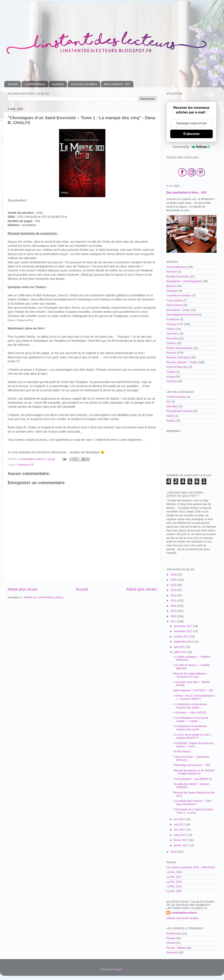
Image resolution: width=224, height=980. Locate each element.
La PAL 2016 (174, 872)
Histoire (171, 329)
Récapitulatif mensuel (179, 411)
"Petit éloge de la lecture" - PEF (192, 765)
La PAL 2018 (174, 882)
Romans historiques (178, 357)
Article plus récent (22, 589)
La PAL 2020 (174, 891)
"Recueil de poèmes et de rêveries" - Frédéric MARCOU (194, 772)
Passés (171, 938)
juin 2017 (180, 819)
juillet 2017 (181, 652)
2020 (174, 606)
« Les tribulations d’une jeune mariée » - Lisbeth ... (191, 720)
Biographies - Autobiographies (184, 281)
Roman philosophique (179, 348)
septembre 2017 (184, 642)
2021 (174, 601)
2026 (174, 575)
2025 (174, 580)
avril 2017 (180, 830)
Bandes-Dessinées (178, 277)
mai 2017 (180, 825)
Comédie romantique (179, 296)
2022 (174, 595)
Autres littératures (177, 267)
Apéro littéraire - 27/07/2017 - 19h (193, 690)
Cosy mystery (175, 300)
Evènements (174, 934)
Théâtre (171, 372)
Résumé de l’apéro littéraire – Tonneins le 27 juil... (191, 675)
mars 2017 (181, 835)
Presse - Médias (176, 948)
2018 (174, 616)
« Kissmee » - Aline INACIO (190, 713)
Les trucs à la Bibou (84, 84)
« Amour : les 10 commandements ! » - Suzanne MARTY (194, 697)
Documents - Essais (178, 310)
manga (171, 377)
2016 (174, 852)
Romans (171, 353)
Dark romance (175, 305)
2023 (174, 590)
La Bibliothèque (35, 84)
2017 (174, 621)
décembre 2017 (184, 626)
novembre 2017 (184, 631)
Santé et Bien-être (177, 367)
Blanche (171, 286)
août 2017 (180, 647)
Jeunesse (172, 334)
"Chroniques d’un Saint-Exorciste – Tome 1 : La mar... (194, 811)
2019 (174, 611)
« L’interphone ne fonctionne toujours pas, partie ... (190, 706)
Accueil (13, 84)
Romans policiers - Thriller (182, 362)
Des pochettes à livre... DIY (186, 192)
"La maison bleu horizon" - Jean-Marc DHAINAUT (192, 803)
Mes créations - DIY (117, 84)
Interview (172, 406)
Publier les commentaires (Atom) (44, 597)
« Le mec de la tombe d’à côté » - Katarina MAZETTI (193, 736)
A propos (58, 84)
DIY (169, 402)
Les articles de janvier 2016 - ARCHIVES (191, 867)
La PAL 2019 (174, 887)
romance (172, 381)
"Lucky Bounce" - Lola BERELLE (193, 779)
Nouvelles (172, 339)
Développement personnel (182, 315)
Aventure (172, 272)
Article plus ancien (142, 589)
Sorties (171, 421)
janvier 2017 (182, 845)
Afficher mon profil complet (182, 918)
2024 (174, 585)
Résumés (172, 953)
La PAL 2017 (174, 877)
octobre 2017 (182, 637)
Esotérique (173, 319)
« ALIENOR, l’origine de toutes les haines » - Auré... (193, 745)
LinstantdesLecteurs (184, 913)
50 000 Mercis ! (182, 752)
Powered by (192, 147)
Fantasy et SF (25, 465)
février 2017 (181, 840)
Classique (172, 291)
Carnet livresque (176, 397)
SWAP (170, 416)
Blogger (118, 969)
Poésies (171, 343)
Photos (171, 943)
